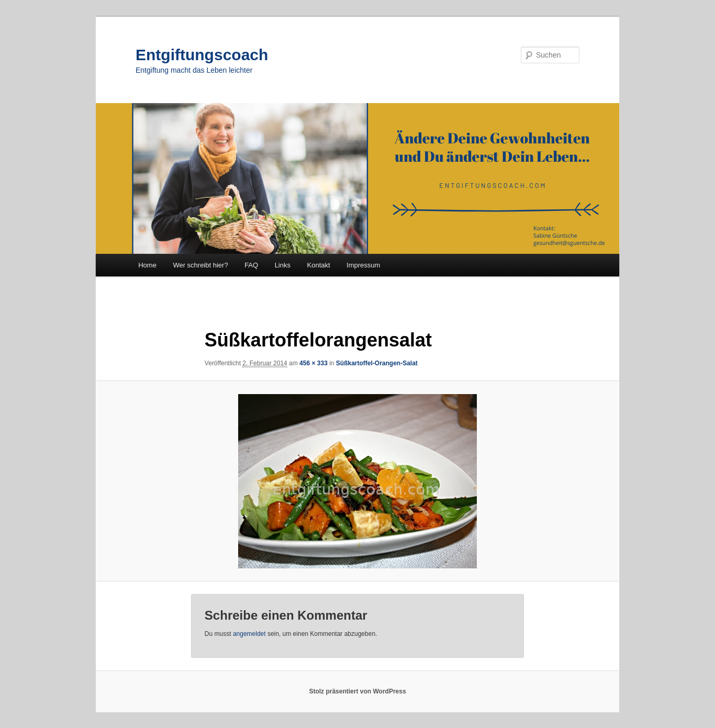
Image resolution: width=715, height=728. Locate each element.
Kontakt (319, 265)
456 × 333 (314, 363)
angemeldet (249, 634)
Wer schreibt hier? (200, 265)
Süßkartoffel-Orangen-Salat (377, 363)
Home (147, 265)
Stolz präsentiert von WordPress (357, 691)
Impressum (363, 265)
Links (283, 265)
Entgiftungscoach (202, 55)
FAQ (251, 265)
